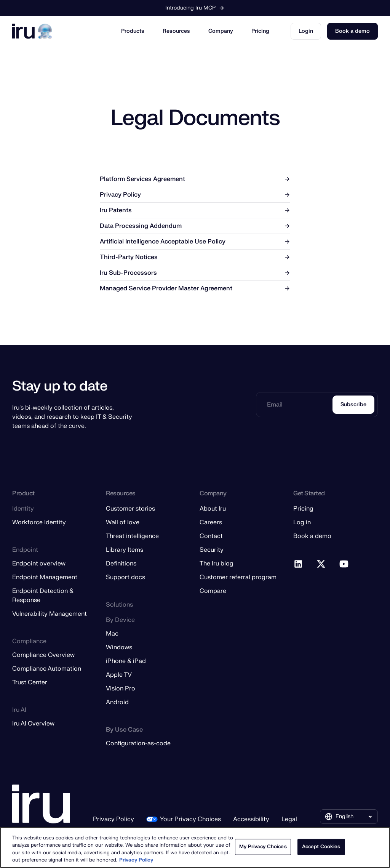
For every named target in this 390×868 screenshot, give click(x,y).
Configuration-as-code (138, 743)
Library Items (125, 550)
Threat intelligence (132, 536)
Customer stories (130, 509)
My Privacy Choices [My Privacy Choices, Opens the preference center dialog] (263, 847)
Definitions (121, 564)
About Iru (213, 509)
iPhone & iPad (126, 661)
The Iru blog (217, 564)
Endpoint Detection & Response (43, 596)
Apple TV (119, 675)
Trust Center (30, 682)
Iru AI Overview (33, 724)
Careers (211, 522)
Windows (119, 647)
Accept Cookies (321, 847)
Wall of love (123, 522)
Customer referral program (238, 577)
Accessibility (251, 819)
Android (117, 702)
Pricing (260, 31)
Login (306, 31)
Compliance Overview (43, 655)
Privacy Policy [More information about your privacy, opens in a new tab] (136, 860)
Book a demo (352, 31)
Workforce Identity (39, 522)
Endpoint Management (45, 577)
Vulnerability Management (50, 614)
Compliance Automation (47, 669)
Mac (112, 634)
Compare (213, 591)
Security (212, 550)
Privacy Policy (113, 819)
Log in (302, 522)
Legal (289, 819)
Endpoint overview (39, 564)
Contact (211, 536)
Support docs (125, 577)
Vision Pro (121, 689)
